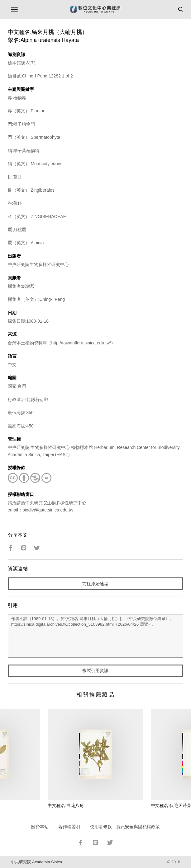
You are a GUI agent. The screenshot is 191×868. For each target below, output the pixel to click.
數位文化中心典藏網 (95, 9)
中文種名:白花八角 (66, 805)
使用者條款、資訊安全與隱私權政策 (125, 827)
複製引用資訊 (95, 670)
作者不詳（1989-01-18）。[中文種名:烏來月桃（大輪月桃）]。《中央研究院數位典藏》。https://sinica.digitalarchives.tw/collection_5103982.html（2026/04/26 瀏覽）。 (96, 636)
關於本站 (40, 827)
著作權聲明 (69, 827)
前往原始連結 (95, 584)
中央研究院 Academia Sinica (36, 862)
